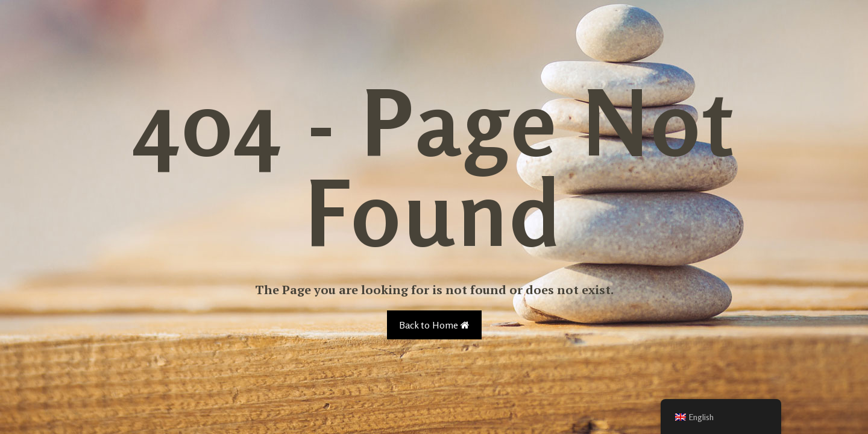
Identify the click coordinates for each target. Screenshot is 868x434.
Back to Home (434, 325)
